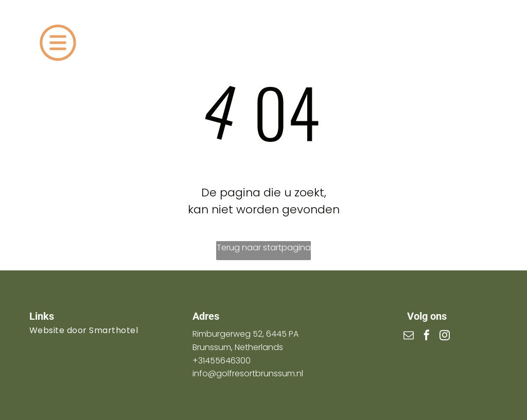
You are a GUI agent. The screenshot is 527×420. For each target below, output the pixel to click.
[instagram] (445, 336)
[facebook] (427, 336)
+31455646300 (222, 361)
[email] (409, 336)
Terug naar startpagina (264, 248)
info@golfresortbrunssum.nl (248, 373)
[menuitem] (100, 330)
